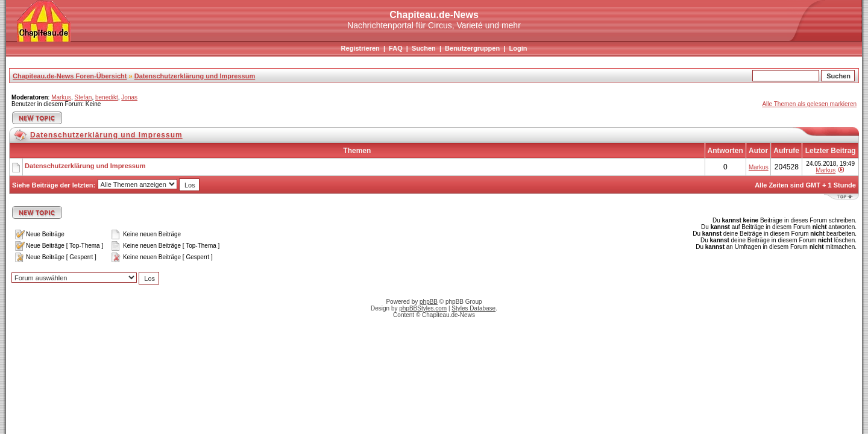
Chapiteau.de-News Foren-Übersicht (70, 76)
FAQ (396, 48)
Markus (61, 97)
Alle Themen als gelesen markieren (809, 104)
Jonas (129, 97)
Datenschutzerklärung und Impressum (195, 76)
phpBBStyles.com (423, 308)
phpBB (429, 302)
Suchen (424, 48)
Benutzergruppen (472, 48)
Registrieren (360, 48)
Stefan (83, 97)
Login (518, 48)
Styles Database (473, 308)
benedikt (107, 97)
